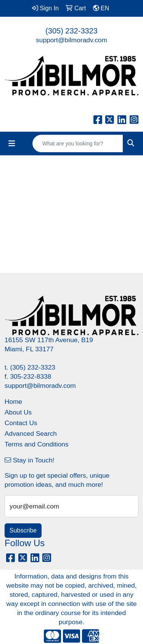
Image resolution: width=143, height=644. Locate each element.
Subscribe (23, 530)
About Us (18, 412)
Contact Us (21, 423)
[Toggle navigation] (12, 143)
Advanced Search (31, 434)
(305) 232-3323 (71, 31)
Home (13, 402)
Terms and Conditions (37, 444)
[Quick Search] (78, 143)
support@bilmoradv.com (71, 40)
